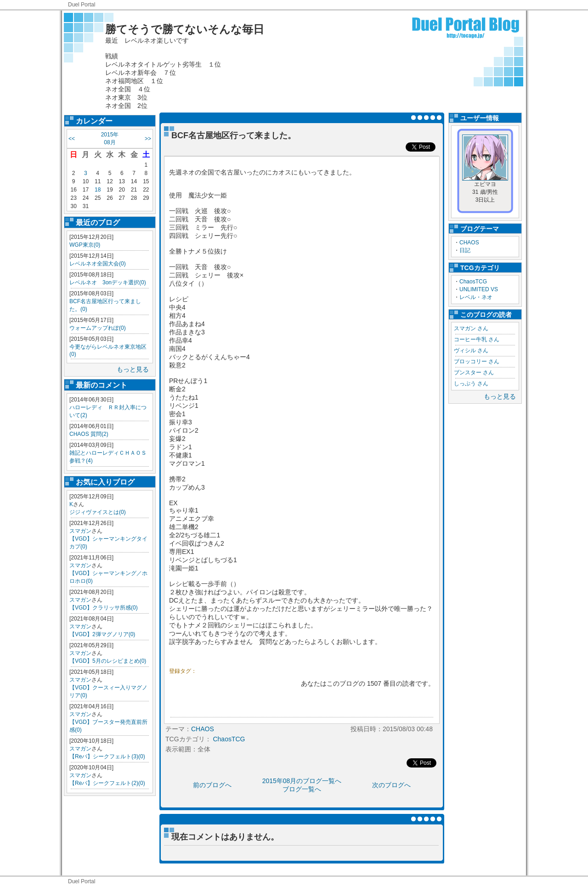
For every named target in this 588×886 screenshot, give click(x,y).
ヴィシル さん (471, 350)
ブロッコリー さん (477, 361)
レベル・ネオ (476, 297)
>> (148, 139)
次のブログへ (391, 785)
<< (72, 139)
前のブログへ (212, 785)
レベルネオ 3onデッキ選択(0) (108, 282)
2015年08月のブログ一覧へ (302, 781)
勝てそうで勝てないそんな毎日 (185, 29)
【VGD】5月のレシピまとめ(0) (108, 661)
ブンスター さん (474, 372)
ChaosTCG (473, 282)
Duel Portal (82, 5)
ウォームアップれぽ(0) (98, 328)
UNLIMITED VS (479, 289)
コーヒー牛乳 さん (477, 339)
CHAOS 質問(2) (89, 434)
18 (98, 190)
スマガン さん (471, 328)
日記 (465, 250)
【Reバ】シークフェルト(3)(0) (107, 756)
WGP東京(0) (85, 245)
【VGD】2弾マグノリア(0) (102, 634)
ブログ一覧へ (302, 789)
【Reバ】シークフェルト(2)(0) (107, 783)
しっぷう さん (471, 384)
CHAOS (469, 243)
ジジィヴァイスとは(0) (98, 512)
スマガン (80, 531)
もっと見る (133, 369)
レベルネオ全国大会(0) (98, 264)
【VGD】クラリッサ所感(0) (104, 608)
